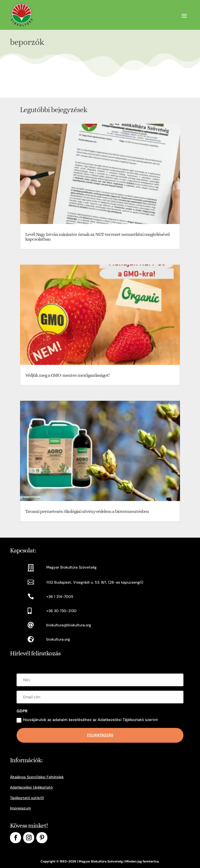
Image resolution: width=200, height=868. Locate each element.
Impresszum (21, 808)
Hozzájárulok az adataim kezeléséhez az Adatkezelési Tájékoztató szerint (87, 720)
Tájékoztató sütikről (27, 798)
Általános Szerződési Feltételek (37, 777)
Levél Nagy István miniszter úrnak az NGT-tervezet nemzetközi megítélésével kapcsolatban (97, 237)
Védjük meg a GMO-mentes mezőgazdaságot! (67, 375)
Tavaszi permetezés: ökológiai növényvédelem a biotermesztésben (87, 511)
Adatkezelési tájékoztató (31, 787)
